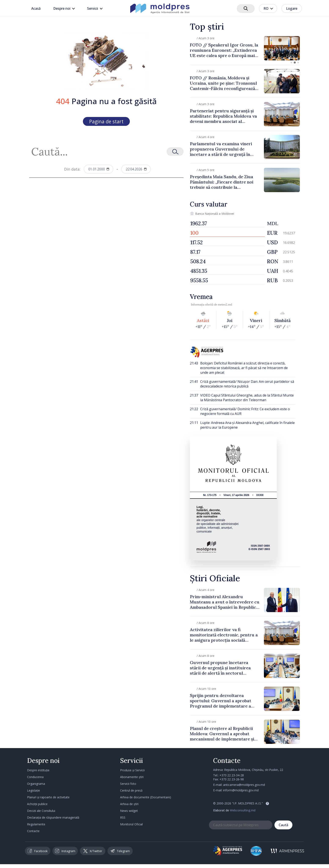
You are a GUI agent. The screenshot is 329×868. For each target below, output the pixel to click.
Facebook (38, 851)
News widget (129, 811)
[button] (291, 62)
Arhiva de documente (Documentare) (146, 797)
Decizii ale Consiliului (41, 811)
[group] (245, 48)
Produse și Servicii (132, 770)
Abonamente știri (132, 777)
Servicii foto (128, 784)
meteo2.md (225, 304)
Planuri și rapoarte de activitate (48, 797)
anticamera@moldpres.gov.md (244, 785)
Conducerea (35, 777)
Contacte (33, 831)
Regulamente (36, 824)
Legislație (34, 790)
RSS (123, 817)
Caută (283, 825)
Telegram (120, 851)
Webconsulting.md (243, 810)
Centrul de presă (131, 790)
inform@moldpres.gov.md (241, 790)
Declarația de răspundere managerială (53, 817)
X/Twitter (93, 851)
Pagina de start (106, 121)
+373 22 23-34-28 (232, 775)
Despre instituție (38, 770)
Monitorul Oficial (131, 824)
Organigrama (36, 784)
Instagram (65, 851)
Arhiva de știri (129, 804)
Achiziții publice (37, 804)
